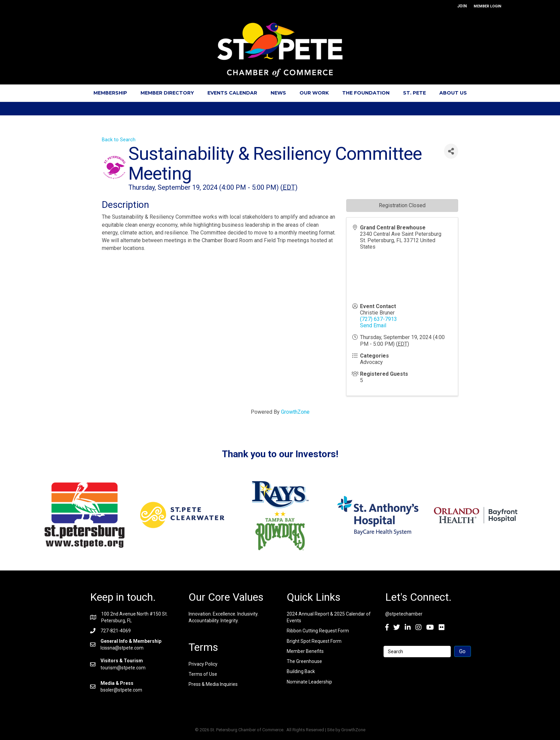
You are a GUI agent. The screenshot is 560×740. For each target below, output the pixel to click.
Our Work (314, 93)
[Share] (451, 151)
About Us (453, 93)
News (278, 93)
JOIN (462, 6)
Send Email (373, 325)
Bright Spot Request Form (314, 641)
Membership (110, 93)
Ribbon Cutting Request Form (318, 631)
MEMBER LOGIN (487, 6)
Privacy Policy (203, 664)
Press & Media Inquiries (213, 684)
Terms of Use (203, 674)
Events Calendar (232, 93)
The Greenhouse (304, 661)
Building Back (301, 671)
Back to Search (119, 140)
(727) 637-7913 (378, 319)
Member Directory (167, 93)
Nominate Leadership (309, 682)
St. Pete (414, 93)
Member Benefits (305, 651)
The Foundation (366, 93)
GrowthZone (295, 412)
